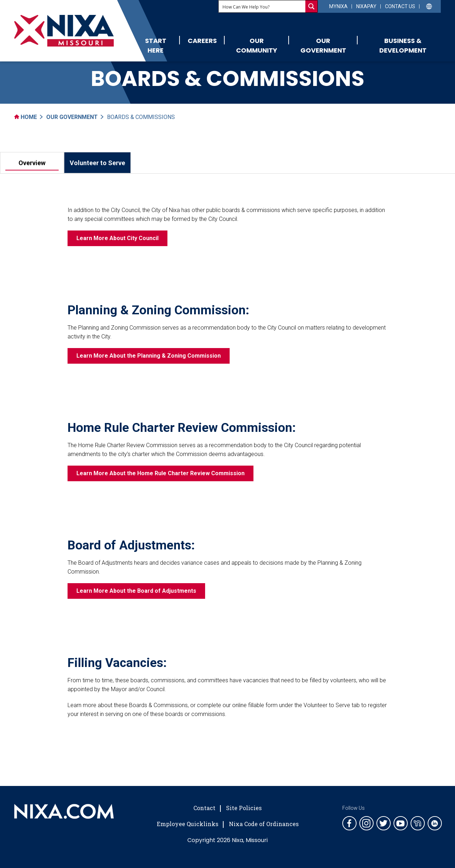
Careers (202, 41)
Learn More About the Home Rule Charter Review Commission (160, 473)
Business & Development (403, 45)
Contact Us (400, 6)
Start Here (156, 45)
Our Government (323, 45)
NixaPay (366, 6)
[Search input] (262, 6)
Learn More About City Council (117, 238)
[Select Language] (429, 6)
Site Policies (244, 808)
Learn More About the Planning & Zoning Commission (149, 356)
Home (26, 117)
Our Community (257, 45)
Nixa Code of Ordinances (264, 824)
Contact (204, 808)
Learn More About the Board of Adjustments (136, 591)
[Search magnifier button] (311, 6)
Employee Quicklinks (188, 824)
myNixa (338, 6)
